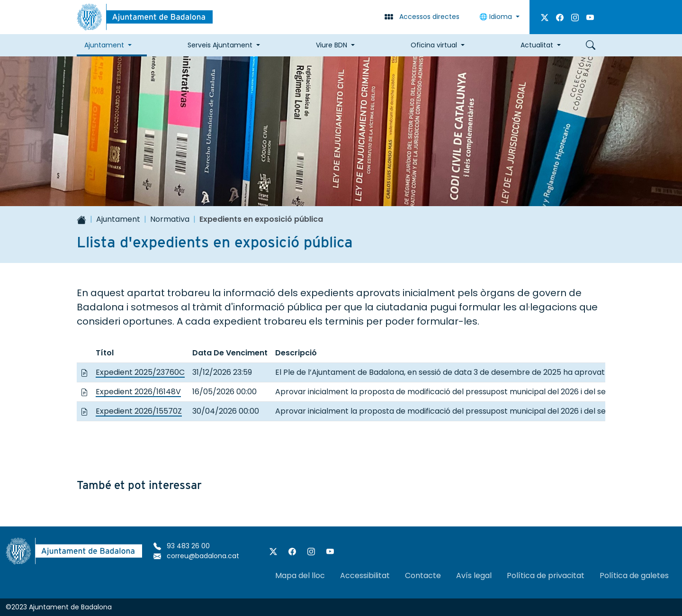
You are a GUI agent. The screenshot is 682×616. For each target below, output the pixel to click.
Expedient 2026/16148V (138, 392)
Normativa (170, 219)
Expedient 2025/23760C (140, 372)
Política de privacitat (546, 575)
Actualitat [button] (537, 45)
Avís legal (474, 575)
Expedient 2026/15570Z (139, 411)
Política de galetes (634, 575)
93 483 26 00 (182, 546)
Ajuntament (118, 219)
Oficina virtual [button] (434, 45)
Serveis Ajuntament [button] (220, 45)
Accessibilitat (365, 575)
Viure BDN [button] (332, 45)
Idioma (497, 17)
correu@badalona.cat (196, 556)
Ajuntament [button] (104, 45)
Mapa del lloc (300, 575)
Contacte (423, 575)
